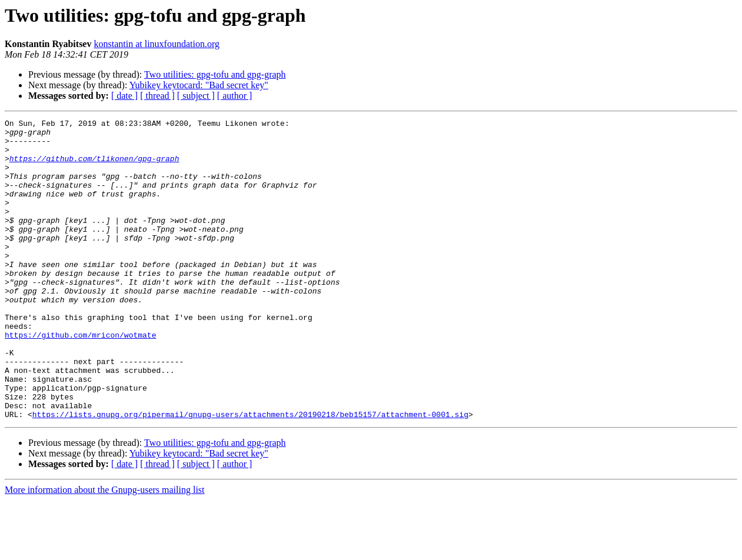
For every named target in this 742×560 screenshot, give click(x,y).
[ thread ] (157, 96)
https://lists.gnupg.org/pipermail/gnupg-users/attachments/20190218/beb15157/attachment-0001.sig (250, 474)
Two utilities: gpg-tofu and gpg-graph (215, 74)
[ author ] (235, 96)
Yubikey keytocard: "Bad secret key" (199, 85)
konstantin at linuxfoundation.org (156, 44)
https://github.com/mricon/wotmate (80, 379)
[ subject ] (196, 96)
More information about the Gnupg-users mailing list (105, 550)
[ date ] (124, 96)
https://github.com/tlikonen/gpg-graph (94, 167)
